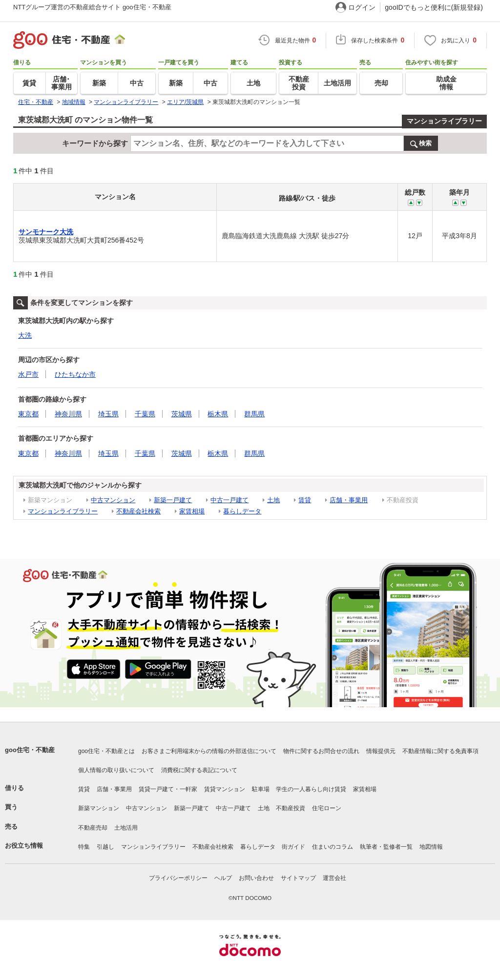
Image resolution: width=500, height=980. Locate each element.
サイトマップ (298, 878)
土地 (273, 500)
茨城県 (182, 414)
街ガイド (293, 847)
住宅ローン (327, 808)
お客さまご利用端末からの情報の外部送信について (209, 751)
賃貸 (305, 500)
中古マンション (113, 500)
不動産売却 (93, 828)
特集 (84, 847)
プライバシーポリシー (178, 878)
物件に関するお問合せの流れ (321, 751)
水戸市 (28, 374)
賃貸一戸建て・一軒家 (168, 789)
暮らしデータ (242, 511)
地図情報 (431, 847)
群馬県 (254, 414)
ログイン (362, 7)
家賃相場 (192, 511)
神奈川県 (68, 414)
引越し (105, 847)
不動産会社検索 (138, 511)
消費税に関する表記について (199, 770)
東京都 (28, 414)
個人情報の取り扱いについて (116, 770)
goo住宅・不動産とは (106, 751)
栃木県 (218, 414)
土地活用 (126, 828)
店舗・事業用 (349, 500)
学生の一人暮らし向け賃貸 (311, 789)
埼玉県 (108, 414)
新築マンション (99, 808)
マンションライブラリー (444, 121)
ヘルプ (223, 878)
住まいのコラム (333, 847)
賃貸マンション (225, 789)
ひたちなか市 (75, 374)
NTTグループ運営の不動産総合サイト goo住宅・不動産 (92, 7)
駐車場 (261, 789)
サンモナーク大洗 (46, 232)
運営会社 (334, 878)
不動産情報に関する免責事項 (440, 751)
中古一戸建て (229, 500)
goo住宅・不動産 (30, 750)
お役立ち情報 (24, 846)
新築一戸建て (173, 500)
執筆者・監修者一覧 (386, 847)
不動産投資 (291, 808)
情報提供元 (381, 751)
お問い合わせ (256, 878)
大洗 (25, 335)
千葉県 (145, 414)
